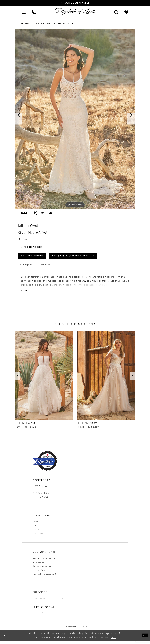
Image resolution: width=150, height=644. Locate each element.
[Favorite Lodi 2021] (45, 463)
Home (25, 23)
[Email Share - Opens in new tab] (50, 213)
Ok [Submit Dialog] (145, 638)
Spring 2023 (65, 23)
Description (27, 267)
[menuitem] (24, 12)
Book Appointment (34, 258)
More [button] (24, 293)
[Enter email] (51, 601)
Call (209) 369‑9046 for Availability (80, 258)
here (113, 640)
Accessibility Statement (44, 576)
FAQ (35, 528)
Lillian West (43, 23)
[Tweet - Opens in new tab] (35, 213)
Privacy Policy (40, 572)
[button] (24, 12)
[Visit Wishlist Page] (126, 12)
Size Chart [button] (24, 239)
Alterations (38, 536)
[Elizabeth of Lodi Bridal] (75, 12)
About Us (37, 524)
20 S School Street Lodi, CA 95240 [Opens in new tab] (42, 497)
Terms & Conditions (43, 568)
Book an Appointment (44, 560)
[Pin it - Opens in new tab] (43, 213)
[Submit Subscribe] (66, 601)
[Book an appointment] (75, 3)
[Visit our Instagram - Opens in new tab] (41, 616)
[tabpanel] (75, 119)
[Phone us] (34, 12)
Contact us (38, 564)
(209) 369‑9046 (41, 488)
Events (36, 532)
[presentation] (44, 378)
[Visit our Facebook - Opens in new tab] (34, 616)
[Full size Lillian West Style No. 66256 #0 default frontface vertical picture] (75, 119)
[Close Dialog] (5, 638)
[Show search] (116, 12)
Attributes (44, 267)
